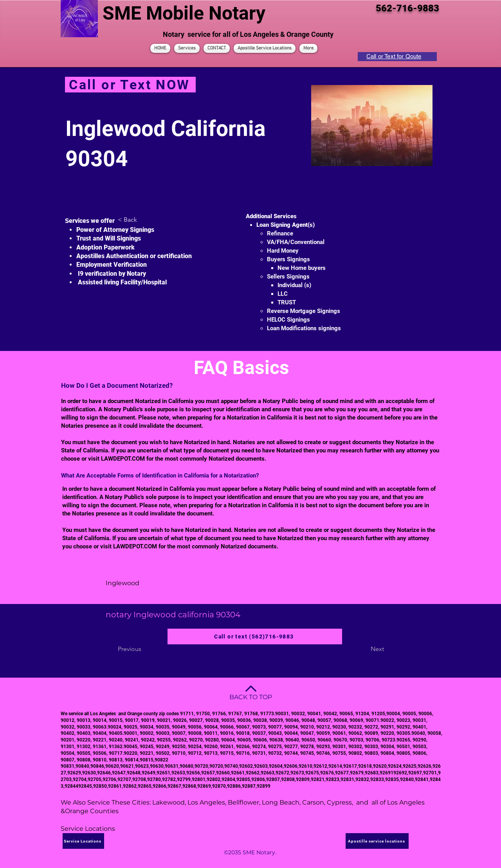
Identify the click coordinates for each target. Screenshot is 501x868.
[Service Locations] (83, 841)
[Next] (364, 649)
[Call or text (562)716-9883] (255, 637)
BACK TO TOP (251, 697)
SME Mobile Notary (184, 13)
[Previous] (144, 649)
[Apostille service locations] (377, 841)
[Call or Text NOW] (130, 85)
